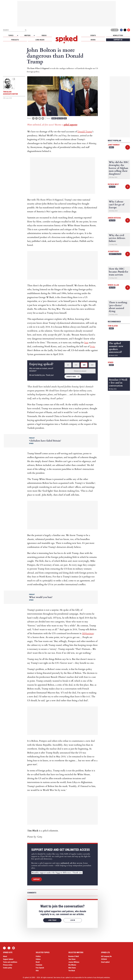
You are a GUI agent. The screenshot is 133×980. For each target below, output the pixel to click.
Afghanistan (88, 633)
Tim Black (72, 971)
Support (37, 879)
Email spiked (105, 962)
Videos (44, 36)
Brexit (38, 962)
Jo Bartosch (113, 251)
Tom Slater (113, 326)
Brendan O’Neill (74, 956)
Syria (92, 346)
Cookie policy (7, 968)
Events (93, 36)
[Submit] (26, 30)
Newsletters (118, 36)
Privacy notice (8, 965)
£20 (84, 365)
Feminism (39, 965)
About (5, 956)
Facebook (121, 30)
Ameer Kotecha (114, 218)
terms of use (61, 978)
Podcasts (15, 40)
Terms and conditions (10, 962)
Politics (60, 118)
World (111, 147)
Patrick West (113, 184)
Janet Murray (114, 145)
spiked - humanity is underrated (67, 39)
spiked (111, 362)
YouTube (129, 30)
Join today (52, 920)
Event (111, 328)
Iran (86, 343)
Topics (11, 36)
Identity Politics (115, 254)
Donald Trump (85, 132)
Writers (27, 36)
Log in (114, 30)
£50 (92, 365)
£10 (76, 365)
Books (93, 40)
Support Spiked (8, 959)
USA (65, 118)
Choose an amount (80, 371)
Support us (118, 40)
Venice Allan (113, 285)
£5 (68, 365)
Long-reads (40, 40)
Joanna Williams (74, 962)
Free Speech (40, 968)
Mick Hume (72, 968)
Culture (38, 959)
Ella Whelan (72, 965)
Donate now (71, 377)
